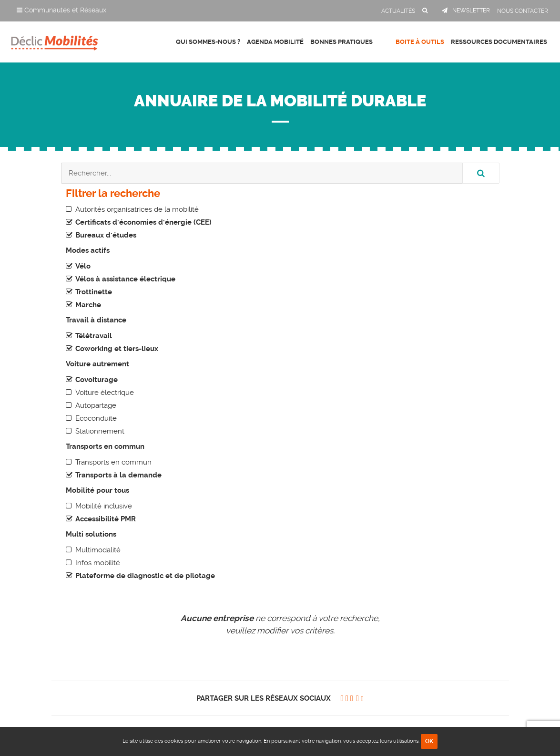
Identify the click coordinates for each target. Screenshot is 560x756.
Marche (88, 305)
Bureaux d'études (106, 235)
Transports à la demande (118, 475)
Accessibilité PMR (106, 519)
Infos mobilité (98, 563)
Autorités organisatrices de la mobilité (137, 209)
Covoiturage (97, 380)
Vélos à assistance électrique (125, 279)
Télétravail (94, 336)
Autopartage (96, 405)
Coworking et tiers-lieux (117, 349)
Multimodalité (98, 550)
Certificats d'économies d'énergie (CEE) (143, 222)
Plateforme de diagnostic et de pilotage (145, 576)
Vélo (83, 266)
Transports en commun (113, 462)
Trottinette (94, 292)
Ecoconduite (96, 418)
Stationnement (100, 431)
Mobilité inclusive (104, 506)
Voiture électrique (105, 393)
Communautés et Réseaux (61, 10)
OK (429, 741)
